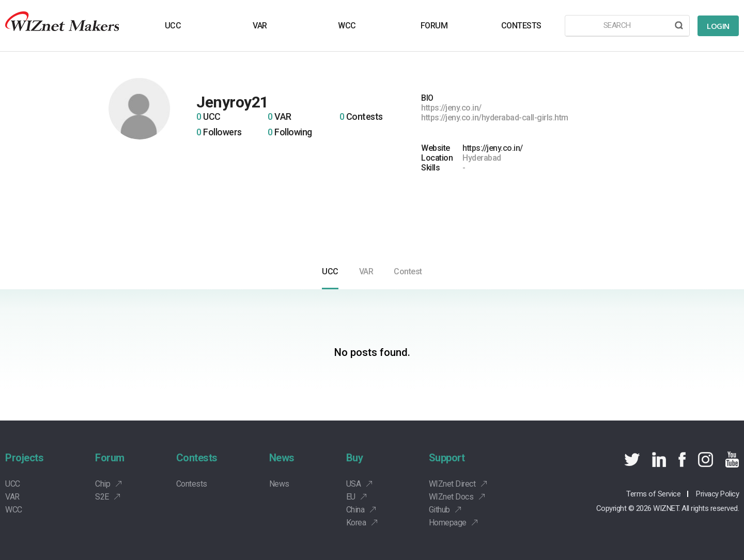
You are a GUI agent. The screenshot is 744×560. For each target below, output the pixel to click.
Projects (24, 458)
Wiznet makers (62, 26)
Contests (197, 458)
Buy (355, 458)
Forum (110, 458)
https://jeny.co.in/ (493, 148)
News (282, 458)
